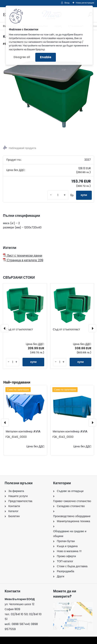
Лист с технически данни (23, 256)
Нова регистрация (85, 3)
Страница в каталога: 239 (23, 260)
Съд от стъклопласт (19, 329)
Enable (46, 57)
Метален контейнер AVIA (23, 431)
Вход (67, 3)
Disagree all (22, 57)
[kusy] (58, 195)
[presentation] (5, 328)
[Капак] (48, 94)
